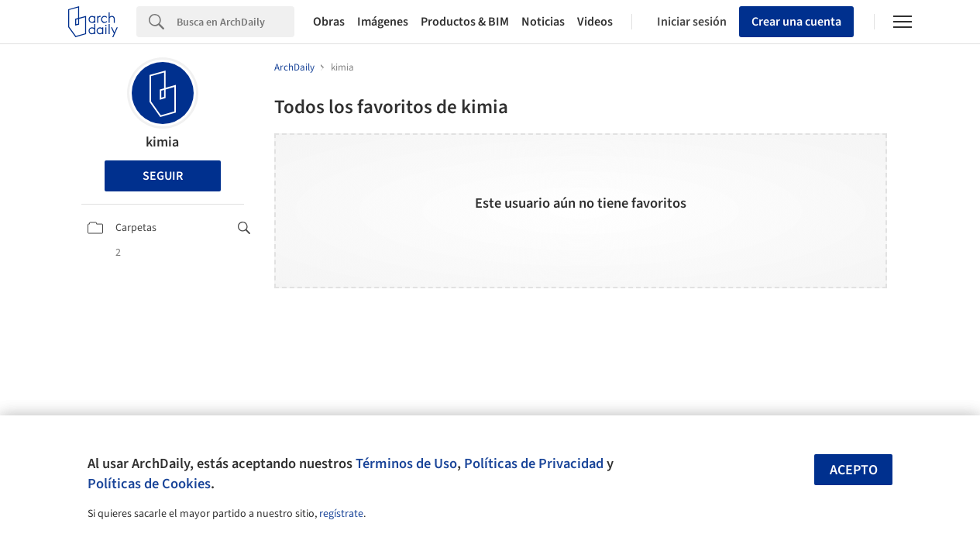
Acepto (854, 470)
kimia (162, 142)
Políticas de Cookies (149, 484)
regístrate (341, 514)
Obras (329, 22)
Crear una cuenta (796, 22)
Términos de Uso (406, 463)
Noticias (543, 22)
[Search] (236, 22)
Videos (595, 22)
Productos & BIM (465, 22)
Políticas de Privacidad (534, 463)
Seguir (163, 176)
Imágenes (383, 22)
